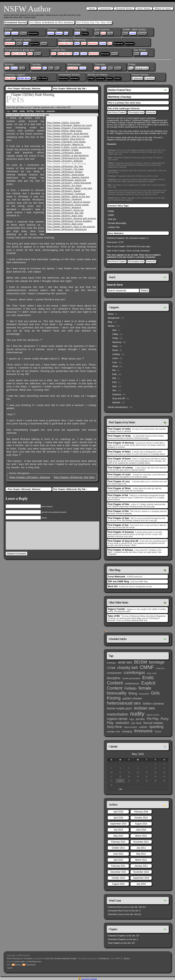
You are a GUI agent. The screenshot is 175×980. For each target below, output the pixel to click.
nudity (22, 111)
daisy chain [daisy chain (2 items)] (152, 673)
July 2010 (141, 884)
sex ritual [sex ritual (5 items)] (136, 723)
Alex (125, 33)
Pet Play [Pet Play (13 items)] (153, 719)
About (92, 9)
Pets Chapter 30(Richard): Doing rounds (68, 205)
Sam (103, 33)
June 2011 (118, 854)
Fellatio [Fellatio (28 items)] (130, 688)
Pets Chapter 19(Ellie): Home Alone (66, 174)
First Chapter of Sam (118, 518)
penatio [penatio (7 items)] (140, 719)
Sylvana (142, 33)
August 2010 (118, 884)
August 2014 (141, 824)
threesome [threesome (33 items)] (143, 731)
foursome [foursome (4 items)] (144, 694)
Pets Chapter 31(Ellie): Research (64, 207)
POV (110, 68)
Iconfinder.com (35, 962)
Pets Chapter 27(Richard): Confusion (66, 194)
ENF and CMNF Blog (118, 582)
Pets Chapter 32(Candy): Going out (65, 210)
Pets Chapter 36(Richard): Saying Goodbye (69, 221)
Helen (109, 78)
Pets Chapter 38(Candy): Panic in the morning (71, 227)
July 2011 (141, 848)
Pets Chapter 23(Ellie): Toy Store (64, 185)
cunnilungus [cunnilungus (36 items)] (134, 673)
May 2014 (118, 836)
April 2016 (118, 818)
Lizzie (15, 33)
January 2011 (141, 866)
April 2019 (118, 812)
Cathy (44, 43)
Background (142, 68)
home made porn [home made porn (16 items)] (119, 708)
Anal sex (112, 219)
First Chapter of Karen (119, 459)
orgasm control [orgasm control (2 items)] (153, 715)
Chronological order (136, 113)
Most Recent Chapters (117, 113)
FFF (118, 958)
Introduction (151, 113)
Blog (131, 68)
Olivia (23, 33)
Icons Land (20, 962)
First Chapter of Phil (118, 511)
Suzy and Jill (66, 43)
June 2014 (141, 830)
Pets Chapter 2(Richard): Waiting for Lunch (69, 125)
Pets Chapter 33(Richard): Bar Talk (65, 213)
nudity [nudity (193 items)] (137, 714)
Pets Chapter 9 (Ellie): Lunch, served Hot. (69, 147)
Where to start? (163, 9)
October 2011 (118, 848)
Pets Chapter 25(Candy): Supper (64, 191)
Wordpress (104, 958)
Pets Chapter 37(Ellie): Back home (65, 224)
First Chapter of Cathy (119, 429)
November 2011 (141, 842)
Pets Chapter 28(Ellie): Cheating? (65, 199)
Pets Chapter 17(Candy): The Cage (65, 169)
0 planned (137, 78)
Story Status (144, 9)
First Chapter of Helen (119, 452)
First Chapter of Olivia (119, 488)
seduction (51, 111)
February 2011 (118, 866)
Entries (18, 965)
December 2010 (118, 872)
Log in (10, 968)
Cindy (85, 33)
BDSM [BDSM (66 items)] (140, 662)
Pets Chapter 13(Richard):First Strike (66, 158)
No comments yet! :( (46, 107)
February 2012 (118, 842)
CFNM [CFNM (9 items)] (111, 668)
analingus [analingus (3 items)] (111, 663)
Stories (111, 326)
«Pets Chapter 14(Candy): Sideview (30, 477)
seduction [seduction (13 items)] (122, 723)
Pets (7, 33)
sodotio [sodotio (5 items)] (143, 727)
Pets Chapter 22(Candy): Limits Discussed (69, 183)
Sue (110, 43)
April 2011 (118, 860)
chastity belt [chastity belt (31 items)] (127, 668)
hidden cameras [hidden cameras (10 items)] (153, 703)
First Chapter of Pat (118, 495)
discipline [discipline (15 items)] (114, 678)
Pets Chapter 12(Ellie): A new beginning (68, 155)
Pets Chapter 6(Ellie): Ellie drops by (66, 139)
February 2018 (141, 812)
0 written (149, 78)
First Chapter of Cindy (119, 436)
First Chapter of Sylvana (120, 550)
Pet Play (30, 111)
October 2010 (118, 878)
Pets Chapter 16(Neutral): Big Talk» (74, 477)
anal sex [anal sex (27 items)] (125, 662)
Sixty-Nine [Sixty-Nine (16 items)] (114, 727)
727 (69, 107)
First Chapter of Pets (118, 504)
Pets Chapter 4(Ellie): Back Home (65, 131)
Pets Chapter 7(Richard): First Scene (66, 142)
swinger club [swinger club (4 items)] (113, 731)
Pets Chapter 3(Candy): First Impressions (69, 128)
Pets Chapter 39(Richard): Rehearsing (67, 229)
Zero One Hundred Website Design (61, 958)
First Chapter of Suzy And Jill (123, 541)
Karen (59, 33)
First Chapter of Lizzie (119, 475)
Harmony (10, 43)
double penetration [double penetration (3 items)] (131, 678)
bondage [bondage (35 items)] (157, 662)
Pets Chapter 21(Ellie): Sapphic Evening (68, 177)
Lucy (110, 33)
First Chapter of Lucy (119, 482)
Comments (31, 965)
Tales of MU (114, 616)
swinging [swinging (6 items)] (127, 731)
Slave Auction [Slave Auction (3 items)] (131, 727)
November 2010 (141, 872)
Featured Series (124, 9)
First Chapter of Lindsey (120, 468)
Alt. (34, 78)
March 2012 (141, 836)
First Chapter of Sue (118, 525)
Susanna (33, 33)
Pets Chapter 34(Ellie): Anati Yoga (65, 216)
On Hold (42, 78)
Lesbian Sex (114, 227)
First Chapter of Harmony (121, 443)
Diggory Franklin (116, 609)
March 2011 (141, 860)
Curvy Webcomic (117, 577)
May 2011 (141, 854)
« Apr (120, 789)
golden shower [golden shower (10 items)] (132, 698)
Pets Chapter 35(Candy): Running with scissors (72, 218)
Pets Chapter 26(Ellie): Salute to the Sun (68, 196)
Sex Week (10, 78)
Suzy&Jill (73, 68)
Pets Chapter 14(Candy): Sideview (24, 89)
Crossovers (105, 9)
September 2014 (118, 824)
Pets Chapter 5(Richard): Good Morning (68, 133)
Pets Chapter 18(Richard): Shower (65, 172)
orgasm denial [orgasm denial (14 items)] (117, 719)
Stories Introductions (118, 407)
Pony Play (40, 111)
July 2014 (118, 830)
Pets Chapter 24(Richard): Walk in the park (69, 188)
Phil (97, 33)
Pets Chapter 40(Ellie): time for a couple (68, 136)
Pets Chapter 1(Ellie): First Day (63, 122)
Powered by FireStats (89, 979)
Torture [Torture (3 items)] (158, 732)
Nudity (111, 211)
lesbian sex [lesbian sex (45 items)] (145, 708)
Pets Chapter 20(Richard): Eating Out (67, 180)
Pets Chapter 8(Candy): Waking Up (65, 144)
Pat (66, 33)
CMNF (15, 111)
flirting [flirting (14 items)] (133, 693)
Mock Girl (113, 586)
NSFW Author (27, 9)
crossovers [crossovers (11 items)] (114, 673)
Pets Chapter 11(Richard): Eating (64, 153)
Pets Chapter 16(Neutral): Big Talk (69, 89)
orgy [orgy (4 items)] (132, 719)
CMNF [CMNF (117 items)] (147, 667)
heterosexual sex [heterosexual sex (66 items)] (124, 703)
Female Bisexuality (117, 223)
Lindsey (100, 78)
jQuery (127, 958)
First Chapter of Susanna (121, 532)
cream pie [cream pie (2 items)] (160, 668)
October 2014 (141, 818)
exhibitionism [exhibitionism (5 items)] (132, 684)
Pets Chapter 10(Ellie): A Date (63, 150)
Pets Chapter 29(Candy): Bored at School (69, 202)
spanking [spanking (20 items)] (156, 727)
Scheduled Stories (15, 23)
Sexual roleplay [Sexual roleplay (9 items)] (153, 723)
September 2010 (141, 878)
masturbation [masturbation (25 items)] (117, 714)
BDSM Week (24, 78)
